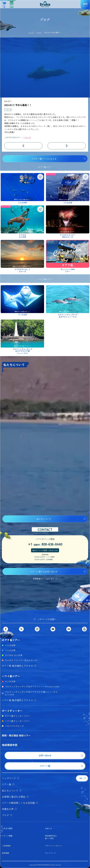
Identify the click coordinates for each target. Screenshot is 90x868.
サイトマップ (50, 853)
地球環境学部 (10, 745)
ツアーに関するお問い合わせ (44, 572)
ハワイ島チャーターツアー (17, 721)
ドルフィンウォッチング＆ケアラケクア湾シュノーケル (31, 693)
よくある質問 (7, 828)
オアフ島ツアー (11, 640)
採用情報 (5, 853)
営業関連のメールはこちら (44, 579)
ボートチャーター (12, 711)
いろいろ (8, 110)
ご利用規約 (6, 846)
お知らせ (49, 828)
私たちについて (44, 519)
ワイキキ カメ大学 (14, 655)
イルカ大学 (10, 650)
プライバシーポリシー (54, 846)
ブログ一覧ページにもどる (44, 159)
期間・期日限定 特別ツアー (16, 735)
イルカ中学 (10, 645)
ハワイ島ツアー (11, 676)
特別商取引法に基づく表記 (51, 837)
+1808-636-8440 (45, 544)
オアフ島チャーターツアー (17, 716)
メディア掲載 (7, 836)
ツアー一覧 (4, 4)
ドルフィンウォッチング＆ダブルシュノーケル (32, 686)
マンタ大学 (10, 681)
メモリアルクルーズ (14, 726)
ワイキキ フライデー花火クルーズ (21, 660)
